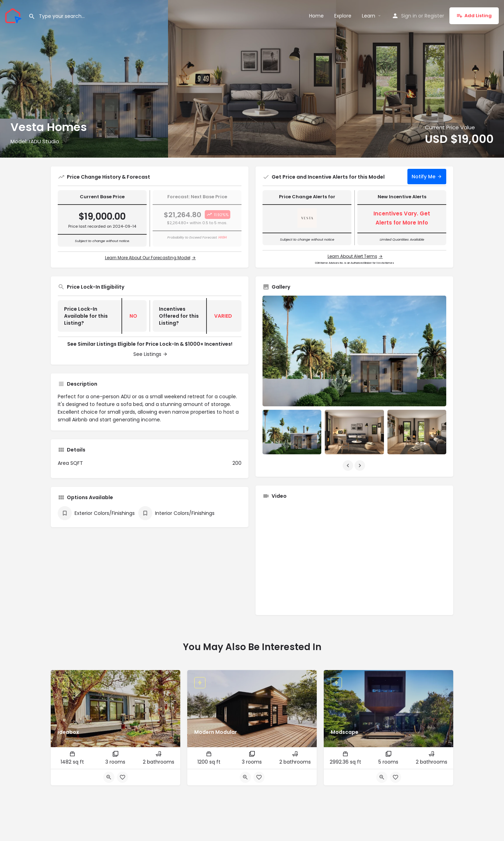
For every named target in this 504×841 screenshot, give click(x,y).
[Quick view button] (109, 777)
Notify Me (423, 177)
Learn (369, 16)
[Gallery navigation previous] (349, 466)
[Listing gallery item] (292, 432)
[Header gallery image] (84, 79)
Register (434, 16)
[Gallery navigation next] (360, 466)
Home (316, 16)
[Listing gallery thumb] (354, 351)
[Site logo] (14, 15)
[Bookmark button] (122, 777)
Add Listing (474, 16)
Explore (343, 16)
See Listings (147, 354)
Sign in (409, 16)
